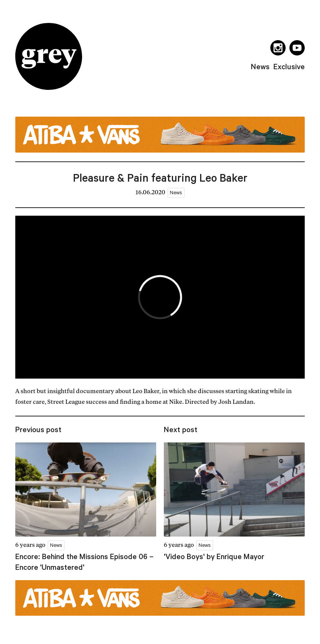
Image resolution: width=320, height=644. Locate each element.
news (260, 67)
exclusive (289, 67)
